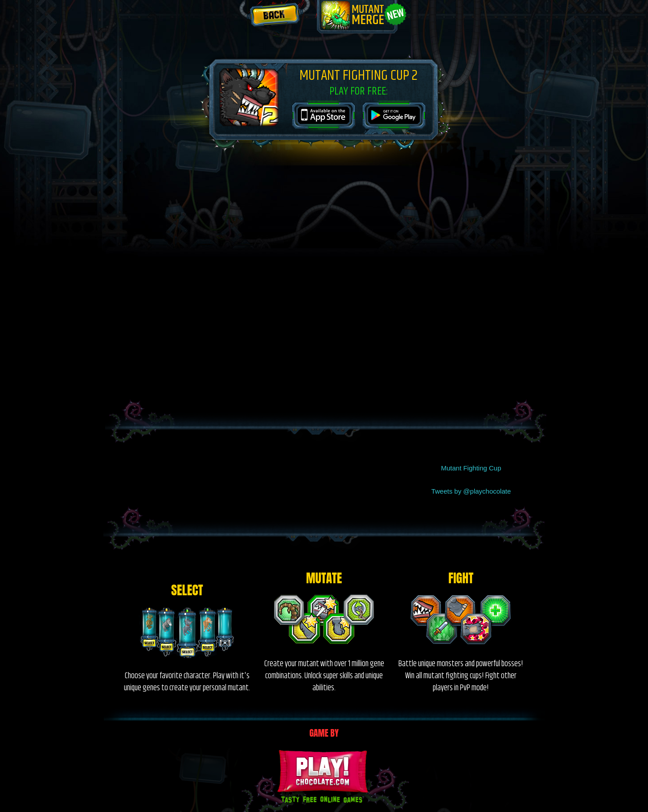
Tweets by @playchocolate (471, 491)
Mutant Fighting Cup (471, 468)
